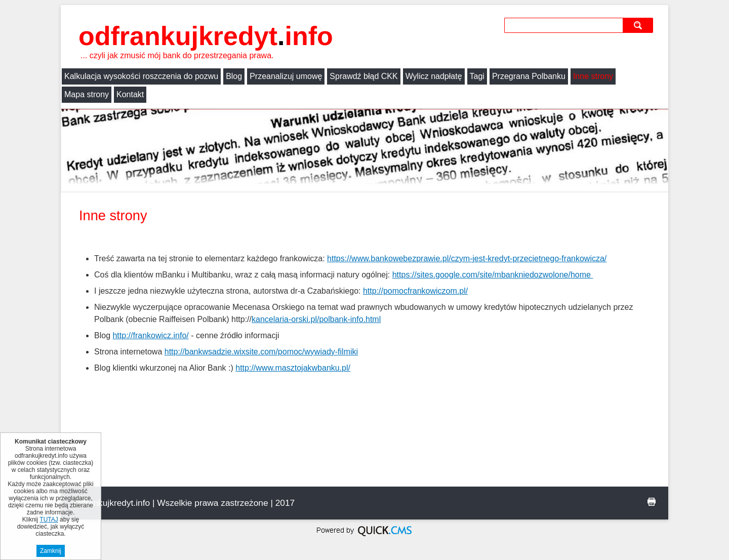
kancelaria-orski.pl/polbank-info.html (316, 319)
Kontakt (130, 94)
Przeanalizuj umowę (286, 76)
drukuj (652, 502)
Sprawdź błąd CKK (363, 76)
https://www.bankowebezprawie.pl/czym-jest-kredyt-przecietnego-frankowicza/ (467, 258)
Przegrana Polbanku (529, 76)
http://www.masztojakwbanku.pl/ (293, 368)
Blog (234, 76)
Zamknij (51, 551)
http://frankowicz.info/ (150, 335)
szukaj (639, 25)
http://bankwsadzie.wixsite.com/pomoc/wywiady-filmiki (261, 352)
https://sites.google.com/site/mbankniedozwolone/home (493, 275)
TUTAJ (49, 519)
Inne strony (593, 76)
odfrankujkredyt (206, 36)
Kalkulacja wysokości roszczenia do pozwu (141, 76)
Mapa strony (87, 94)
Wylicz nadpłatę (434, 76)
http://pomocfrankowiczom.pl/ (415, 291)
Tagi (477, 76)
